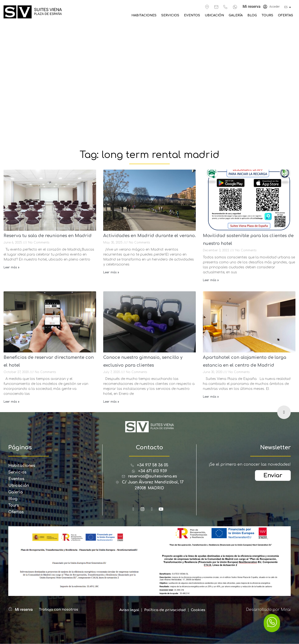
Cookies (198, 610)
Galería (236, 15)
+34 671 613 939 (153, 471)
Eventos (192, 15)
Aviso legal (129, 610)
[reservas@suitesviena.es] (216, 7)
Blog (252, 15)
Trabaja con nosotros (58, 610)
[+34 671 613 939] (235, 7)
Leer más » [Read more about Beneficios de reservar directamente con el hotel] (11, 402)
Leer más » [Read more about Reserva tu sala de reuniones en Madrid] (11, 267)
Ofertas (286, 15)
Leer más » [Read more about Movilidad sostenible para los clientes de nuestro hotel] (211, 280)
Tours (267, 15)
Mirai (286, 610)
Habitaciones (144, 15)
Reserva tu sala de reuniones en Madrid (48, 236)
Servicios (170, 15)
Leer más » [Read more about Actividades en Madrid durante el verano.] (111, 272)
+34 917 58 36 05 (153, 465)
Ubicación (214, 15)
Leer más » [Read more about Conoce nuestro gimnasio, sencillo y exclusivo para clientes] (111, 402)
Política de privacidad (165, 610)
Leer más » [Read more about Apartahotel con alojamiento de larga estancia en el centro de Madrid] (211, 397)
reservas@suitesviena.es (153, 476)
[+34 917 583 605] (225, 7)
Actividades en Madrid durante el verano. (149, 236)
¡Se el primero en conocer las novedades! (250, 464)
